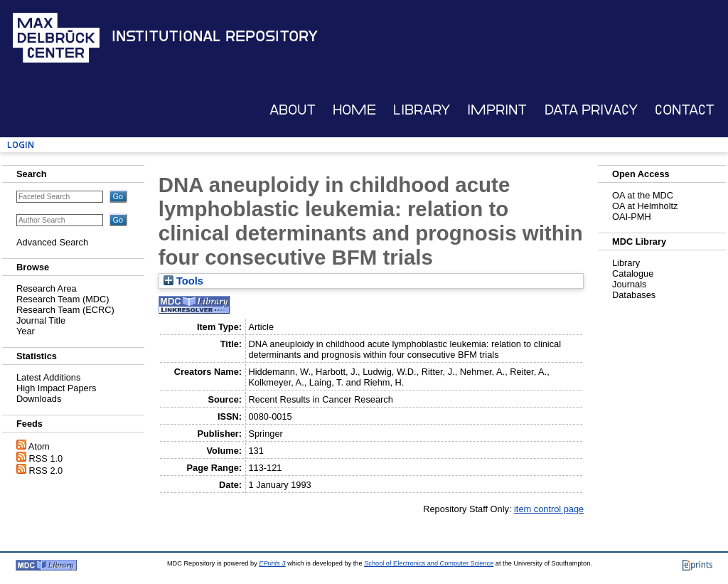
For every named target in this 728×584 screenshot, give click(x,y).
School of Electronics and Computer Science (429, 563)
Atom (39, 446)
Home (354, 110)
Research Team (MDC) (63, 299)
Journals (629, 284)
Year (26, 331)
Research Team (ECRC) (65, 310)
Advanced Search (52, 242)
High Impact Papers (56, 388)
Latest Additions (48, 377)
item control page (549, 509)
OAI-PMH (632, 217)
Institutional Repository (215, 36)
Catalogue (633, 274)
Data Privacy (591, 110)
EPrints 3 (272, 563)
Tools (183, 281)
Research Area (47, 288)
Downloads (39, 399)
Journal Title (41, 320)
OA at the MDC (643, 195)
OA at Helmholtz (645, 206)
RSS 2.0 (46, 471)
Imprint (497, 110)
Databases (634, 295)
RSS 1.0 (46, 458)
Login (21, 145)
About (293, 110)
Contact (685, 110)
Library (422, 110)
